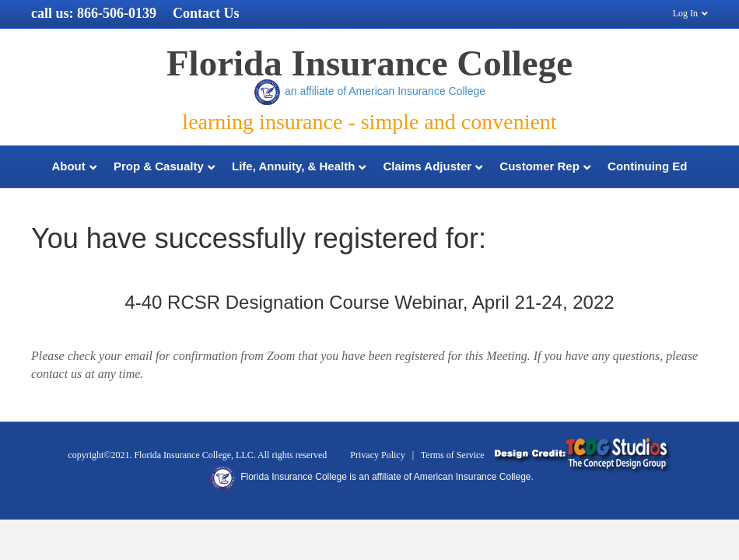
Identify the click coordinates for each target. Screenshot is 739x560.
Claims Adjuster (428, 166)
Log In (685, 13)
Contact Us (206, 13)
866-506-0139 (117, 13)
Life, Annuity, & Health (293, 166)
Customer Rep (539, 166)
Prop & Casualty (159, 166)
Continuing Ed (647, 166)
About (68, 166)
